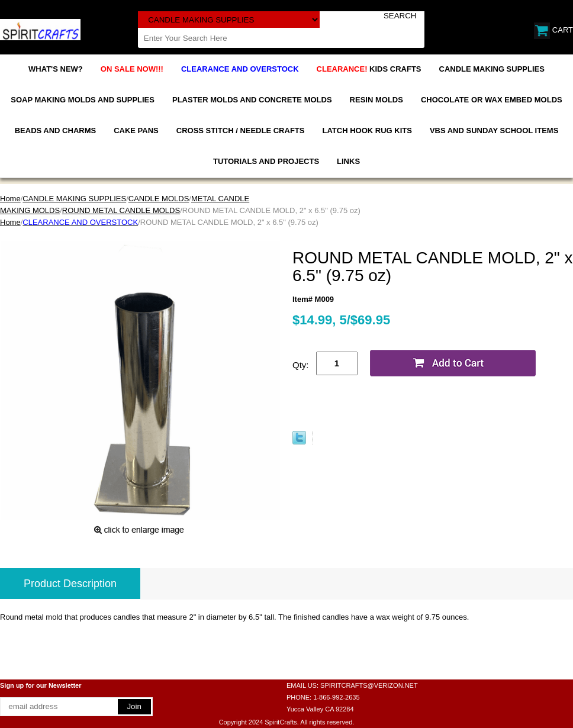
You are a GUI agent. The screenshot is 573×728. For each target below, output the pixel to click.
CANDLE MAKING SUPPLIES (492, 69)
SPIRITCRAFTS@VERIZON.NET (369, 685)
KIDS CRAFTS (369, 69)
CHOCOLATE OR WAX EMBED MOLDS (492, 100)
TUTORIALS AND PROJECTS (266, 161)
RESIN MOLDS (376, 100)
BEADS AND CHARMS (55, 131)
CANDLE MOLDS (159, 199)
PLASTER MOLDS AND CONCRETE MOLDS (252, 100)
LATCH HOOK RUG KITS (367, 131)
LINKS (348, 161)
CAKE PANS (136, 131)
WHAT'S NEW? (56, 69)
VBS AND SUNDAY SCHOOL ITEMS (494, 131)
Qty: (301, 365)
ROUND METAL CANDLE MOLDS (121, 210)
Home (10, 199)
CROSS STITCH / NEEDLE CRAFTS (241, 131)
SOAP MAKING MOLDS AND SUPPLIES (83, 100)
